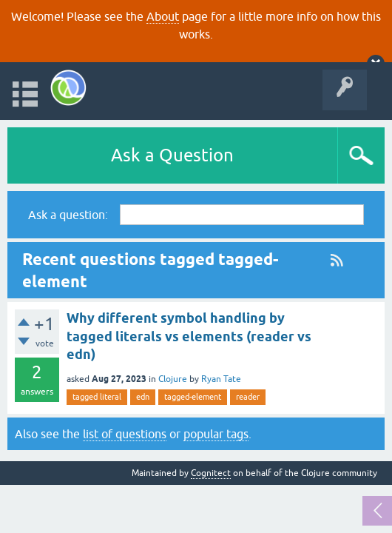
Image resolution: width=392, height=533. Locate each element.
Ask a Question (172, 155)
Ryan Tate (221, 379)
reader (248, 397)
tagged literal (97, 397)
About (163, 16)
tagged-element (193, 397)
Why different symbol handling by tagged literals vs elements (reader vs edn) (189, 336)
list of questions (125, 434)
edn (143, 397)
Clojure (173, 379)
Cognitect (211, 473)
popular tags (216, 434)
